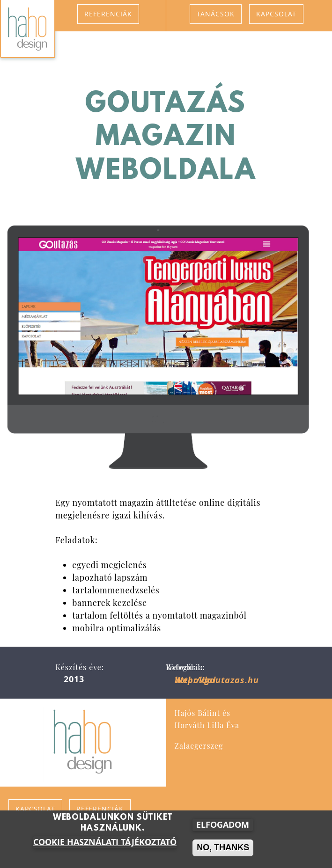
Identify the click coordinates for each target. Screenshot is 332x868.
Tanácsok (216, 14)
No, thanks (223, 850)
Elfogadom (223, 827)
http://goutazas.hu (217, 680)
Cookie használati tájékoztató (105, 844)
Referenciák (108, 14)
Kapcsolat (276, 14)
